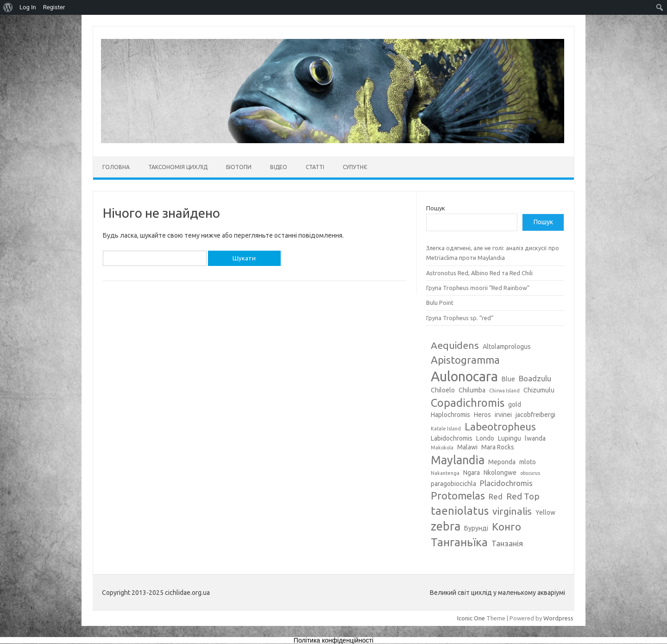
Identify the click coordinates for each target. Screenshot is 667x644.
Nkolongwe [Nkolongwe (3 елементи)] (500, 473)
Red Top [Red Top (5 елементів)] (523, 496)
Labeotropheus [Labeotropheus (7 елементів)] (500, 426)
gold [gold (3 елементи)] (515, 404)
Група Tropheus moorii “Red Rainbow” (478, 288)
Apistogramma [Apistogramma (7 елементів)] (465, 360)
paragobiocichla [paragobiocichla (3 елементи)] (453, 484)
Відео (279, 167)
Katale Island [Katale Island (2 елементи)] (446, 429)
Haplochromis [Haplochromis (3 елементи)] (450, 415)
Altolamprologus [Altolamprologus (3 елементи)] (507, 347)
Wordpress (558, 618)
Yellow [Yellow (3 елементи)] (545, 512)
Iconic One (471, 618)
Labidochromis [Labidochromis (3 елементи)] (452, 438)
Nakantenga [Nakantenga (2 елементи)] (445, 473)
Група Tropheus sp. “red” (460, 318)
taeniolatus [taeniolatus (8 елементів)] (460, 511)
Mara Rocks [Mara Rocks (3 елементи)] (498, 447)
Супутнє (355, 167)
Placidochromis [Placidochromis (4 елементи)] (506, 483)
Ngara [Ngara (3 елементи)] (472, 473)
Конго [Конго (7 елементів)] (507, 527)
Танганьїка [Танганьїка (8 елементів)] (459, 542)
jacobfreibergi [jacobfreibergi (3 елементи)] (535, 415)
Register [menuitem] (54, 7)
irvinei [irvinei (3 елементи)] (503, 415)
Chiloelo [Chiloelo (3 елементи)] (443, 390)
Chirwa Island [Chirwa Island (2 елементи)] (504, 391)
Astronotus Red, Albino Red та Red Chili (479, 273)
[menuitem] (8, 7)
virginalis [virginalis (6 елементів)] (512, 511)
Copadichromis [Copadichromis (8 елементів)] (468, 403)
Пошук (436, 208)
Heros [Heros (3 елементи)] (482, 415)
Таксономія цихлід (178, 167)
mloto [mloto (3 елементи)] (528, 462)
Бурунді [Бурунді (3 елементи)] (476, 528)
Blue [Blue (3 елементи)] (508, 379)
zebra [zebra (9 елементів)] (446, 526)
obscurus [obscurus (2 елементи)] (530, 473)
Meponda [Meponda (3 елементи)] (502, 462)
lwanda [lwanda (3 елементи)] (535, 438)
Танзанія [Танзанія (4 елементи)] (507, 543)
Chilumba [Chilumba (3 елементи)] (472, 390)
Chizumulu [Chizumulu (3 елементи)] (539, 390)
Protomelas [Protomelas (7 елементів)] (458, 496)
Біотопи (239, 167)
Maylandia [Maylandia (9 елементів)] (458, 460)
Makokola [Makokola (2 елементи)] (442, 448)
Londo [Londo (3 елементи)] (485, 438)
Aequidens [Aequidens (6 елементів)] (455, 345)
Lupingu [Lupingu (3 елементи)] (510, 438)
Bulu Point (440, 303)
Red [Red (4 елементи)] (496, 496)
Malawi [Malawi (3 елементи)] (467, 447)
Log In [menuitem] (28, 7)
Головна (116, 167)
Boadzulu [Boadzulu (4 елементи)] (535, 378)
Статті (315, 167)
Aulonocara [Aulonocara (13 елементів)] (464, 376)
